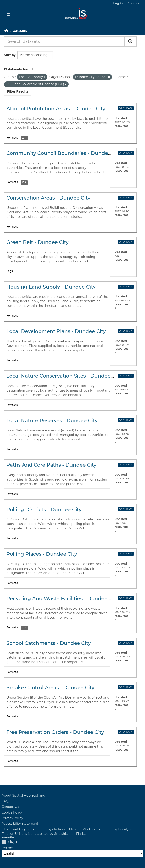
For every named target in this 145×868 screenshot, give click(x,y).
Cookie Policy (12, 812)
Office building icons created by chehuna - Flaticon (42, 829)
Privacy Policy (12, 818)
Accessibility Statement (20, 824)
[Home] (6, 31)
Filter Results (18, 91)
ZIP (24, 138)
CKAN (9, 842)
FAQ (5, 801)
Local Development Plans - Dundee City (56, 331)
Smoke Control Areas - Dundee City (51, 688)
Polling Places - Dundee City (42, 554)
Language (7, 848)
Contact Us (10, 807)
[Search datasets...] (64, 41)
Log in (118, 3)
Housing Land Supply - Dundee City (51, 287)
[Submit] (131, 41)
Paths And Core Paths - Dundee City (52, 465)
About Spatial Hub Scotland (24, 796)
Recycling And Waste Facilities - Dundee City (62, 599)
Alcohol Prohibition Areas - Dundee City (56, 109)
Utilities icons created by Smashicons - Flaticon (52, 834)
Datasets (20, 31)
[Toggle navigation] (8, 15)
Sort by (10, 55)
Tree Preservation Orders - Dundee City (55, 732)
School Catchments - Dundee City (49, 643)
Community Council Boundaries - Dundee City (64, 153)
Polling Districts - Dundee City (44, 510)
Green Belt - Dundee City (38, 242)
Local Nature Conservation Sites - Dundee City (64, 376)
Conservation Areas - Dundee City (48, 198)
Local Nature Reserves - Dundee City (52, 421)
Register (133, 3)
